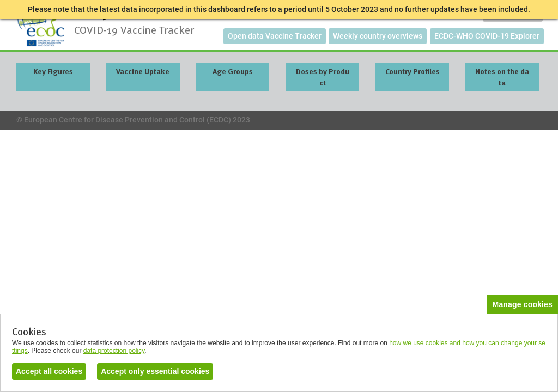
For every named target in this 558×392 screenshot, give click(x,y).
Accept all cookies (49, 371)
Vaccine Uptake (143, 72)
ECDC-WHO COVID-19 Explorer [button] (487, 36)
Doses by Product (323, 77)
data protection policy (114, 351)
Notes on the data (502, 77)
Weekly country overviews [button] (378, 36)
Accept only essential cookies (155, 371)
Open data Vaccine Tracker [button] (275, 36)
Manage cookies (523, 304)
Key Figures (53, 72)
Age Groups (233, 72)
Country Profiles (413, 72)
